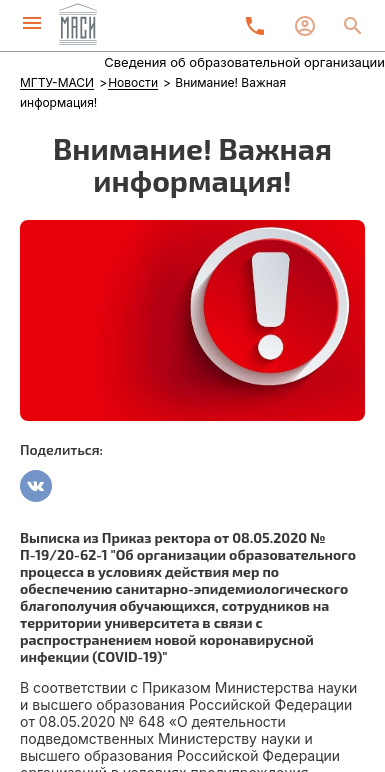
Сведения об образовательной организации (244, 62)
